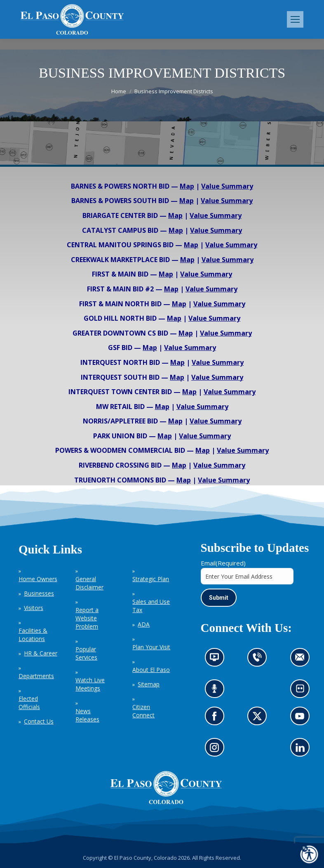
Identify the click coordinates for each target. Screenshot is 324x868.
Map (187, 186)
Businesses (39, 593)
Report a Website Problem (87, 618)
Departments (36, 676)
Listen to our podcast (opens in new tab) (217, 691)
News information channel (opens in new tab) (217, 660)
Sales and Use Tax (151, 606)
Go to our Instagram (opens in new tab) (217, 750)
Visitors (34, 608)
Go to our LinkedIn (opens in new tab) (302, 750)
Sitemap (149, 684)
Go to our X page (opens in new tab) (259, 719)
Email (223, 563)
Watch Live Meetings (90, 684)
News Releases (87, 715)
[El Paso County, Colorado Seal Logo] (166, 802)
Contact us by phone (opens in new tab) (259, 660)
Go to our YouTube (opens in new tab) (302, 719)
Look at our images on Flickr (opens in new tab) (303, 691)
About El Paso (151, 670)
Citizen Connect (143, 711)
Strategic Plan (151, 579)
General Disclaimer (89, 583)
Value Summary (227, 186)
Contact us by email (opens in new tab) (302, 660)
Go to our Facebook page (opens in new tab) (217, 719)
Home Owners (38, 579)
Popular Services (86, 653)
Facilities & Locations (33, 635)
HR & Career (41, 653)
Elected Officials (29, 703)
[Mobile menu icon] (295, 19)
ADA (144, 624)
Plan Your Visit (151, 647)
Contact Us (39, 721)
